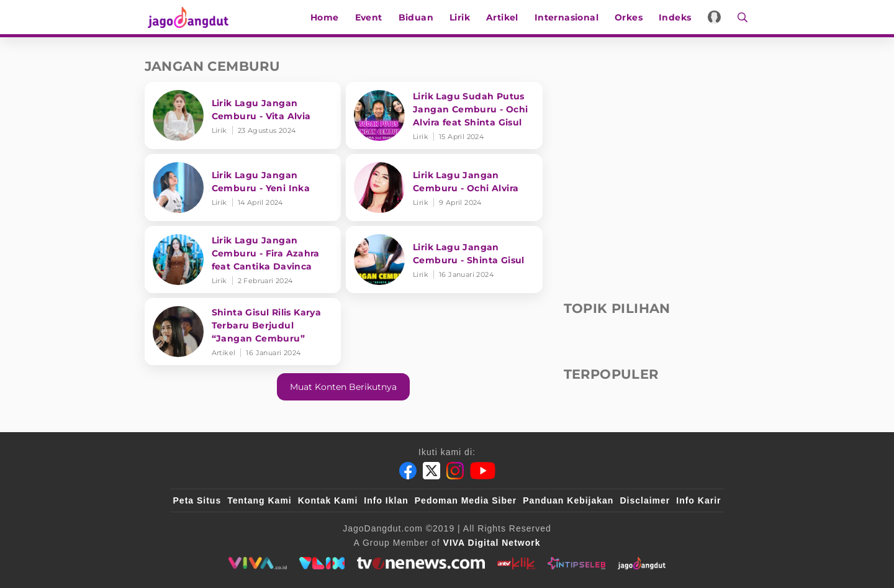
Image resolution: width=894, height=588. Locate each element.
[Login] (717, 17)
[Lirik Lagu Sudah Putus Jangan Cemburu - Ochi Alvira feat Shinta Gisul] (444, 115)
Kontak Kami (328, 500)
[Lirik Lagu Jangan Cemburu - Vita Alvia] (243, 115)
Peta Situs (197, 500)
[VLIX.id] (322, 563)
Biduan (418, 17)
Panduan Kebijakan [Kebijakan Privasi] (568, 500)
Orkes (630, 17)
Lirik (462, 17)
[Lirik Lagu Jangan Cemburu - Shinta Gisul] (444, 260)
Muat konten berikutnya (343, 387)
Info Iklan (386, 500)
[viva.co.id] (257, 563)
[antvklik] (516, 563)
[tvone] (421, 563)
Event (371, 17)
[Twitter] (431, 471)
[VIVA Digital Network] (492, 543)
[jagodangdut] (642, 563)
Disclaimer (645, 500)
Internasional (568, 17)
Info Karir (698, 500)
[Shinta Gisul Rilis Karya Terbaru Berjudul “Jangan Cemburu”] (243, 332)
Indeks (677, 17)
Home (327, 17)
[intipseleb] (576, 563)
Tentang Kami (260, 500)
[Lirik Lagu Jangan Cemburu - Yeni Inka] (243, 188)
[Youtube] (483, 471)
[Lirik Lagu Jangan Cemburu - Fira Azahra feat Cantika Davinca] (243, 260)
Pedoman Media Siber (466, 500)
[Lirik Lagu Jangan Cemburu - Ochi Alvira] (444, 188)
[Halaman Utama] (189, 17)
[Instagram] (455, 471)
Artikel (504, 17)
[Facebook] (408, 471)
